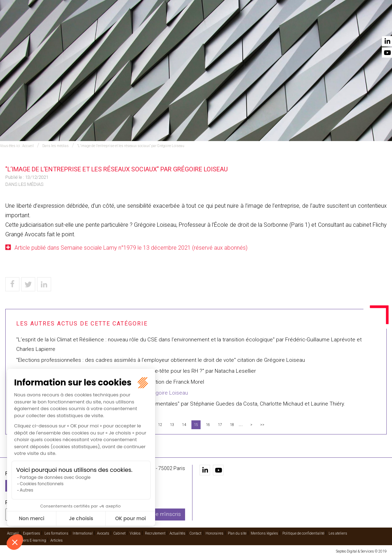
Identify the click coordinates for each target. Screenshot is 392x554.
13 (172, 425)
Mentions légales (264, 532)
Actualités (347, 25)
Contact (375, 25)
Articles (57, 539)
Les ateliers (338, 532)
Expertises (129, 25)
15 (196, 425)
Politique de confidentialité (303, 532)
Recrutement (313, 25)
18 (232, 425)
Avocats (239, 25)
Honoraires (215, 532)
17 (220, 425)
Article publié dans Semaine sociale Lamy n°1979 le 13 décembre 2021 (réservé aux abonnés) (131, 248)
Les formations (166, 25)
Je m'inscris (167, 513)
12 (160, 425)
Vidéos (284, 25)
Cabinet (263, 25)
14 (184, 425)
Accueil (103, 25)
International (207, 25)
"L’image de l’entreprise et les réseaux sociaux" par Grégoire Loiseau (131, 146)
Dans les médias (56, 146)
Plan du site (237, 532)
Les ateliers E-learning (28, 539)
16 (208, 425)
